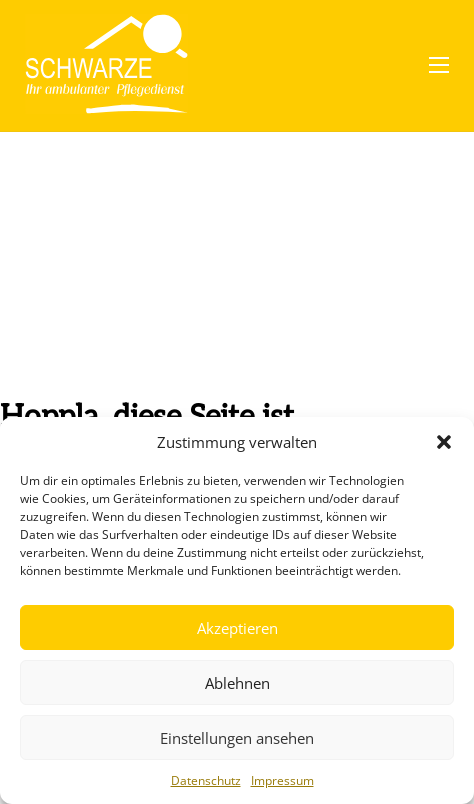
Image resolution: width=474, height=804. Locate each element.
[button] (444, 442)
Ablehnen (237, 683)
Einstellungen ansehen (237, 738)
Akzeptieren (237, 628)
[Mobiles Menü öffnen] (439, 65)
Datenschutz (206, 780)
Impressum (282, 780)
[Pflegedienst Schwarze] (106, 66)
